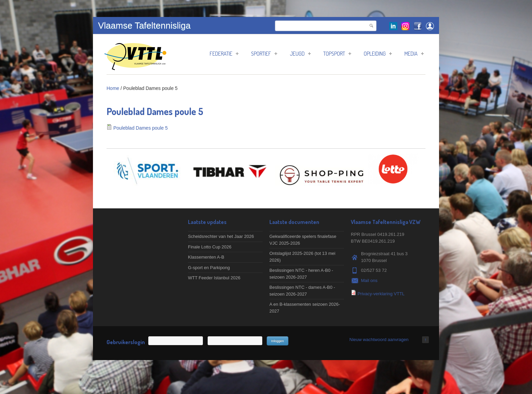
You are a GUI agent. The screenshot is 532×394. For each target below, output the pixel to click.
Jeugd (300, 54)
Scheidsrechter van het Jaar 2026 (221, 236)
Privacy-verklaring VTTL (381, 294)
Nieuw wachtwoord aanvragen (379, 340)
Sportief (264, 54)
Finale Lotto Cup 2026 (210, 247)
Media (414, 54)
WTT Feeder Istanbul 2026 (214, 278)
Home (113, 88)
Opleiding (378, 54)
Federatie (224, 54)
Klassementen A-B (206, 257)
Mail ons (369, 280)
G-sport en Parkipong (209, 268)
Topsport (337, 54)
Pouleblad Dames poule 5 (140, 128)
